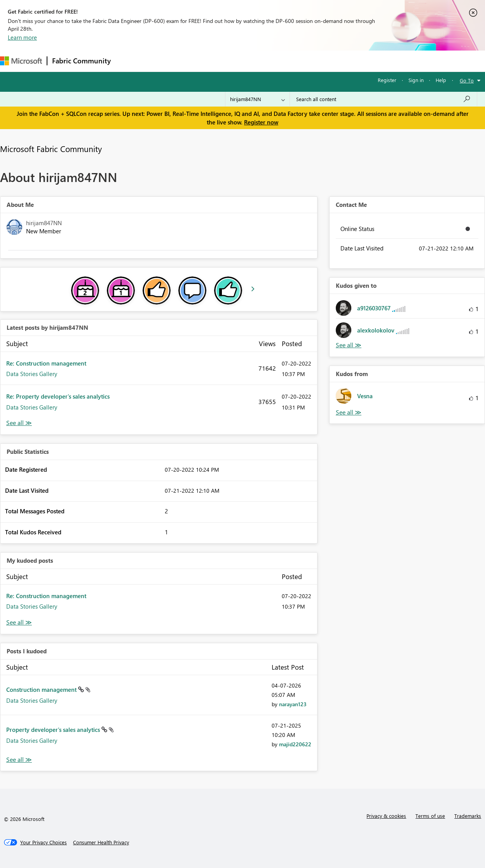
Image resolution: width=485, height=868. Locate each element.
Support (327, 61)
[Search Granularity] (257, 99)
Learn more (22, 37)
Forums (128, 61)
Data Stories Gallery (32, 374)
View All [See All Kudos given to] (349, 345)
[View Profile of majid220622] (295, 744)
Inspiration (163, 61)
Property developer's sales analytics (54, 730)
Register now (261, 122)
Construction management (42, 689)
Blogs (264, 61)
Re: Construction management (46, 363)
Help (441, 80)
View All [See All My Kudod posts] (19, 622)
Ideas (195, 61)
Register (387, 80)
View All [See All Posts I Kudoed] (19, 760)
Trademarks (468, 816)
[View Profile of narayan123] (293, 704)
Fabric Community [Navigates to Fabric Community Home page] (81, 61)
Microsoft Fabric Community (51, 149)
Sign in (416, 80)
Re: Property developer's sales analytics (58, 396)
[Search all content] (383, 99)
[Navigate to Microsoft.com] (21, 61)
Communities (229, 61)
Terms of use (430, 816)
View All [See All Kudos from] (349, 412)
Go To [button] (467, 80)
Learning (294, 61)
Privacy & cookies (386, 816)
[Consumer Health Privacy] (101, 842)
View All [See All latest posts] (19, 423)
